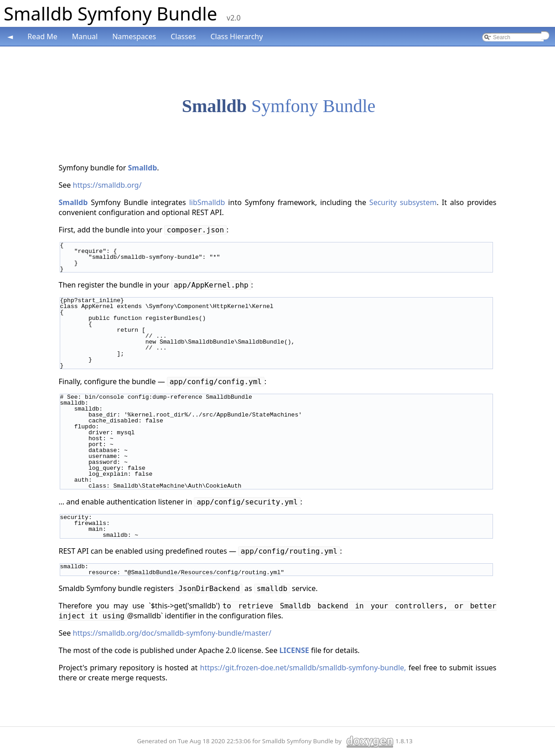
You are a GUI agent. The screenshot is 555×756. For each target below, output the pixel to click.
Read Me (42, 36)
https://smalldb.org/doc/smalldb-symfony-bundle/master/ (172, 633)
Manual (85, 36)
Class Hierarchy (236, 36)
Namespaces (134, 36)
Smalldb (214, 106)
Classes (183, 36)
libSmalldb (207, 202)
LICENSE (294, 650)
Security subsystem (403, 202)
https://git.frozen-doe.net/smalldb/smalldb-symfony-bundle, (303, 668)
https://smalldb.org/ (107, 185)
